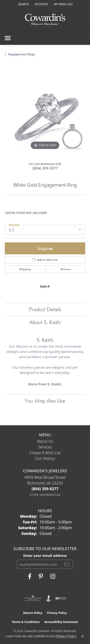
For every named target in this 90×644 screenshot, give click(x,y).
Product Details (45, 309)
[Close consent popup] (83, 636)
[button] (23, 4)
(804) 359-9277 (45, 168)
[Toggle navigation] (8, 38)
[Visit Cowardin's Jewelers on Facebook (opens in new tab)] (30, 576)
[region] (45, 111)
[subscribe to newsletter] (67, 564)
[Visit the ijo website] (61, 598)
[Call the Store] (45, 489)
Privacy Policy (57, 613)
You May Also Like (45, 401)
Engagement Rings (22, 54)
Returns (66, 269)
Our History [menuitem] (45, 458)
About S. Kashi (45, 322)
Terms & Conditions (26, 622)
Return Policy (33, 613)
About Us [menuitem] (45, 441)
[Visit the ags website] (33, 598)
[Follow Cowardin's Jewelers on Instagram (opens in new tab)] (53, 576)
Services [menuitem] (45, 447)
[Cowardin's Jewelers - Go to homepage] (45, 20)
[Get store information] (45, 495)
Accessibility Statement (61, 622)
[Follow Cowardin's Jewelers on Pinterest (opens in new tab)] (41, 576)
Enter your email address (45, 555)
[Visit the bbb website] (49, 598)
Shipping (25, 269)
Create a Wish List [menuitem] (45, 453)
